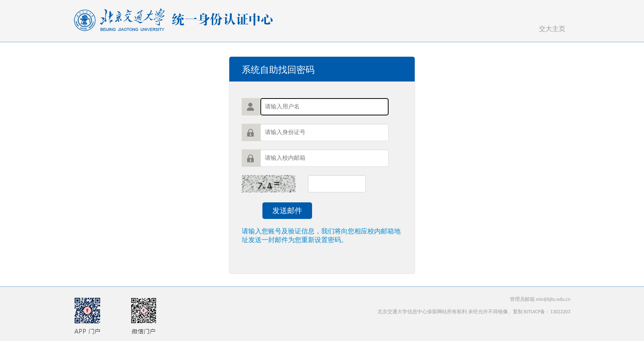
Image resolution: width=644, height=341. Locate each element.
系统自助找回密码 (278, 70)
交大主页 (552, 29)
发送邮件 (287, 211)
